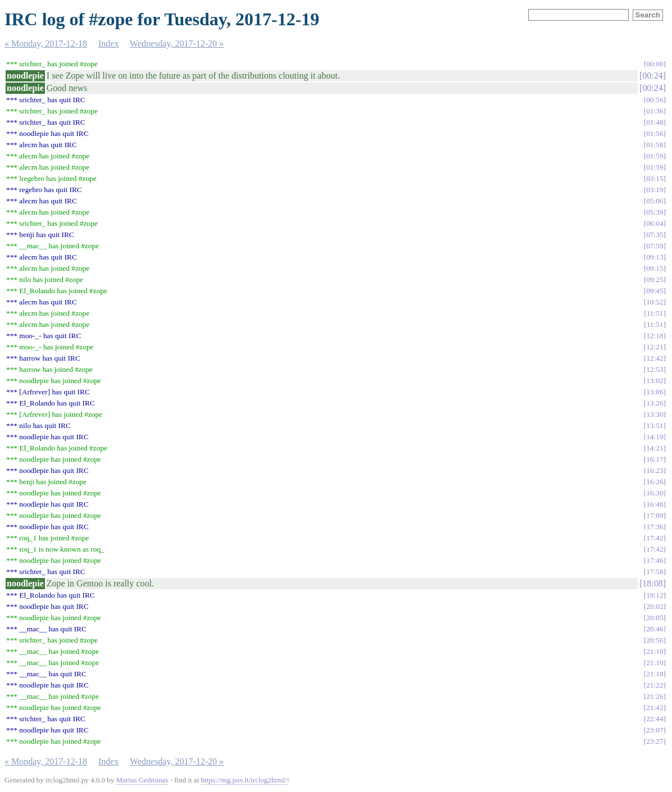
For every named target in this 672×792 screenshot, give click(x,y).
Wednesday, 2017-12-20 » (177, 44)
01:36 (655, 111)
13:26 (655, 403)
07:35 (655, 235)
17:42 (655, 538)
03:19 (655, 190)
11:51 (655, 313)
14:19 (655, 437)
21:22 (655, 685)
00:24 (652, 76)
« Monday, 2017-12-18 (46, 44)
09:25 (655, 279)
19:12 (655, 595)
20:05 (655, 618)
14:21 (655, 448)
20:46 (655, 629)
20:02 (655, 606)
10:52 (655, 302)
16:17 (655, 459)
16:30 (655, 493)
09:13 (655, 257)
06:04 (655, 223)
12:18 (655, 336)
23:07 (655, 730)
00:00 (655, 64)
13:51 (655, 425)
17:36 (655, 527)
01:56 (655, 133)
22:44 (655, 719)
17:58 (655, 572)
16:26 (655, 482)
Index (108, 44)
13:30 (655, 414)
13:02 (655, 381)
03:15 (655, 178)
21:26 (655, 696)
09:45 (655, 291)
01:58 (655, 145)
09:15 (655, 268)
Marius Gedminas (142, 780)
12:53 (655, 369)
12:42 (655, 358)
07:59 (655, 246)
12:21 (655, 347)
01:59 (655, 156)
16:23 (655, 470)
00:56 (655, 100)
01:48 (655, 122)
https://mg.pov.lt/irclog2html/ (244, 780)
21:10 (655, 651)
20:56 (655, 640)
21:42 (655, 707)
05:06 (655, 201)
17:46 (655, 560)
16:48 (655, 504)
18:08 (652, 583)
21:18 (655, 674)
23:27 (655, 741)
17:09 (655, 515)
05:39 (655, 212)
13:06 (655, 392)
